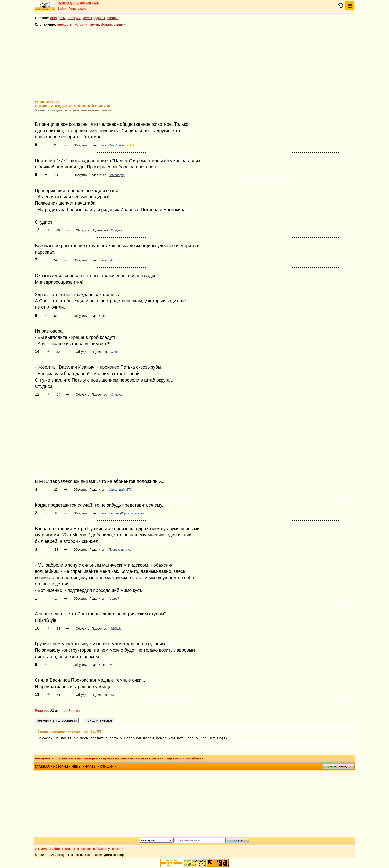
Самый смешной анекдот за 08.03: (70, 732)
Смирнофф (116, 175)
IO (112, 695)
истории (74, 18)
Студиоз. (117, 230)
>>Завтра (72, 711)
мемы (87, 18)
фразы (99, 18)
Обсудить (80, 145)
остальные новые (67, 758)
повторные (92, 758)
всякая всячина (149, 758)
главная (42, 767)
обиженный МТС (120, 490)
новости (118, 849)
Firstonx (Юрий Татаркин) (126, 513)
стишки (113, 18)
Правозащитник (120, 550)
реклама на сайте (47, 849)
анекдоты (58, 18)
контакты (69, 849)
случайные (193, 758)
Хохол (115, 352)
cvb (111, 665)
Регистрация (77, 9)
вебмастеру (101, 849)
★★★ (131, 145)
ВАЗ (111, 260)
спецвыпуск (173, 758)
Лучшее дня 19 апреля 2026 (78, 3)
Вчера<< (42, 711)
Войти (62, 9)
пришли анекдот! (338, 766)
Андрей (114, 599)
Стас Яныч (116, 145)
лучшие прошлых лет (119, 758)
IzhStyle (116, 629)
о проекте (84, 849)
